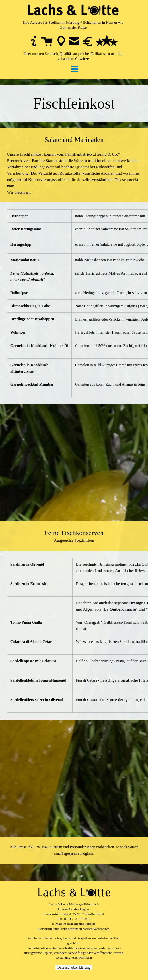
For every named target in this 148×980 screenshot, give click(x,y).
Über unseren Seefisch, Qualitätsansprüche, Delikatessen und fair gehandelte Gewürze (73, 56)
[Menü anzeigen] (75, 69)
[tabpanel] (73, 30)
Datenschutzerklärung (74, 967)
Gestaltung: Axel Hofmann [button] (74, 958)
